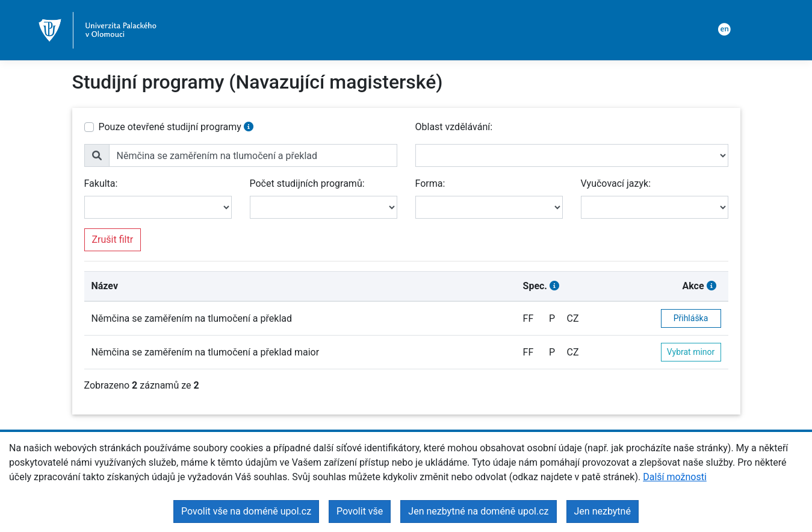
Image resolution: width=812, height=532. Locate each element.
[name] (253, 155)
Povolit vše (360, 511)
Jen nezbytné (603, 511)
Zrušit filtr (113, 239)
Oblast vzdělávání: (454, 127)
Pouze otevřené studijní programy (170, 127)
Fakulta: (101, 183)
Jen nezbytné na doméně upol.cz (478, 511)
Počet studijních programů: (307, 183)
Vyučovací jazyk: (616, 183)
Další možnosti (675, 477)
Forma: (430, 183)
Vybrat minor (691, 352)
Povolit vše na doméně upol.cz (246, 511)
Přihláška (691, 318)
